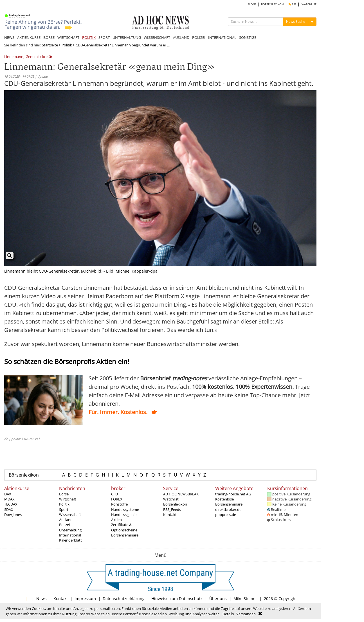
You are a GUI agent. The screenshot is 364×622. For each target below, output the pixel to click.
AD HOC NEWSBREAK (181, 494)
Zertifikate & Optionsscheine (124, 527)
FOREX (117, 499)
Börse (64, 494)
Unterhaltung (70, 530)
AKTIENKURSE (29, 37)
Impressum (85, 599)
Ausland (66, 520)
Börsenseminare (125, 535)
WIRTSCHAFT (68, 37)
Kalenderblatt (70, 540)
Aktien (116, 520)
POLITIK (89, 37)
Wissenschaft (70, 515)
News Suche (296, 22)
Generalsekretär (39, 57)
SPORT (104, 37)
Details (228, 614)
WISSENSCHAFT (157, 37)
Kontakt (170, 515)
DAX (8, 494)
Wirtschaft (68, 499)
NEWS (9, 37)
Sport (64, 509)
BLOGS (252, 4)
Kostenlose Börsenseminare (229, 502)
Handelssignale (124, 515)
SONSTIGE (248, 37)
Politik (67, 45)
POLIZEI (199, 37)
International (70, 535)
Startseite (50, 45)
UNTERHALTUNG (127, 37)
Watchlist (171, 499)
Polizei (64, 525)
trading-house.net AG (233, 494)
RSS (292, 4)
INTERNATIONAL (222, 37)
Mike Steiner (245, 599)
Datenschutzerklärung (124, 599)
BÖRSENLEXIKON (272, 4)
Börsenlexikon (24, 475)
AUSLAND (181, 37)
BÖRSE (49, 37)
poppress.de (226, 515)
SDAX (9, 509)
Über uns (218, 599)
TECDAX (11, 504)
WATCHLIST (309, 4)
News (41, 599)
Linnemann (14, 57)
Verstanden (246, 614)
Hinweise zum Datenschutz (177, 599)
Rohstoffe (119, 504)
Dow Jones (13, 515)
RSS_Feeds (172, 509)
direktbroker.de (228, 509)
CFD (114, 494)
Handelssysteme (125, 509)
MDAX (9, 499)
